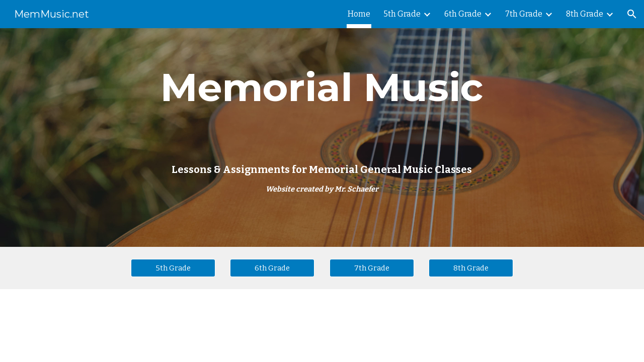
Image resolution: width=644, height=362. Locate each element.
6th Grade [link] (463, 14)
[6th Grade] (272, 268)
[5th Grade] (173, 268)
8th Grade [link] (585, 14)
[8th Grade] (471, 268)
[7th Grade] (372, 268)
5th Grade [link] (402, 14)
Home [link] (359, 14)
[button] (632, 14)
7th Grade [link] (524, 14)
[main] (322, 138)
